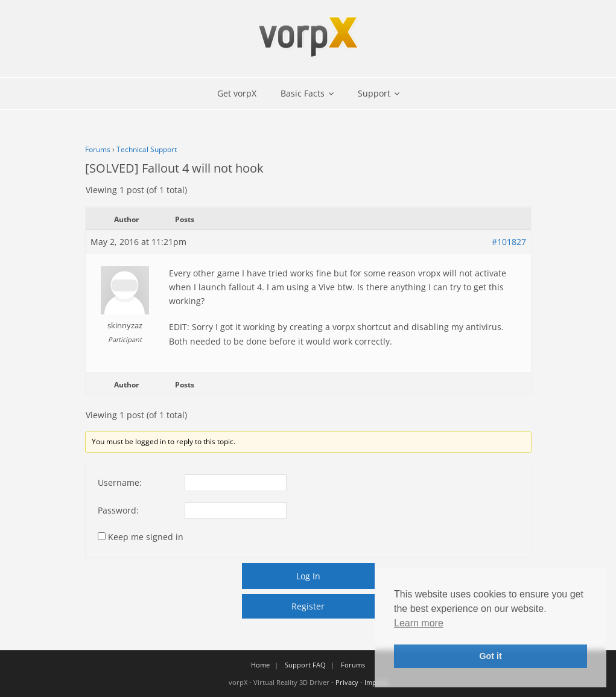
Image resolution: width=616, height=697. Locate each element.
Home (260, 665)
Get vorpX (237, 93)
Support (374, 93)
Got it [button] (491, 656)
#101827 (509, 242)
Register (308, 606)
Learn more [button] (419, 623)
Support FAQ (305, 665)
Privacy (347, 682)
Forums (98, 149)
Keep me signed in (146, 537)
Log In (308, 576)
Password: (118, 510)
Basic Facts (303, 93)
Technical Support (147, 149)
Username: (120, 482)
